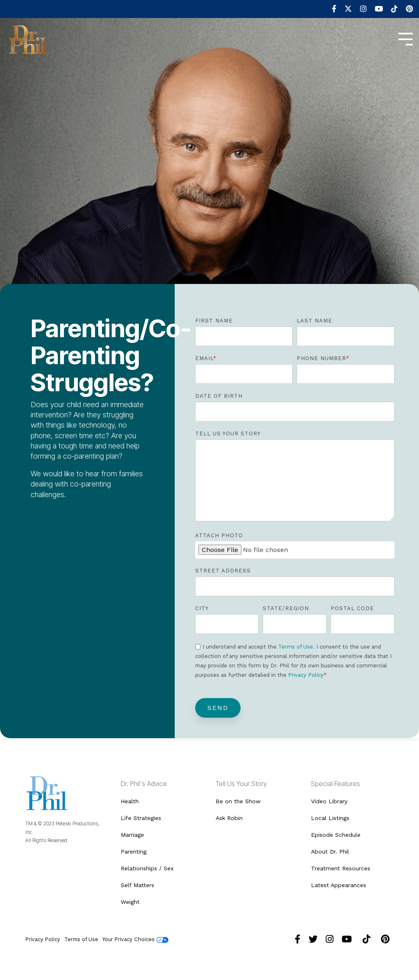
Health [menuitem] (130, 801)
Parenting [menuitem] (134, 852)
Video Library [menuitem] (329, 801)
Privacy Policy (306, 675)
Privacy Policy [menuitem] (43, 939)
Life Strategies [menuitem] (141, 818)
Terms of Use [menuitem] (81, 939)
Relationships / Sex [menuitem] (147, 868)
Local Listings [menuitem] (330, 818)
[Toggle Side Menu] (405, 38)
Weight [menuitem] (130, 902)
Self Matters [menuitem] (137, 885)
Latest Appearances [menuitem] (339, 885)
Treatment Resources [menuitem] (341, 868)
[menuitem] (330, 9)
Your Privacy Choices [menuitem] (135, 939)
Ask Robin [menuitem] (229, 818)
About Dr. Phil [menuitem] (330, 852)
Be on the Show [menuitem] (238, 801)
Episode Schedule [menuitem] (336, 835)
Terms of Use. (296, 647)
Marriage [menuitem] (132, 835)
